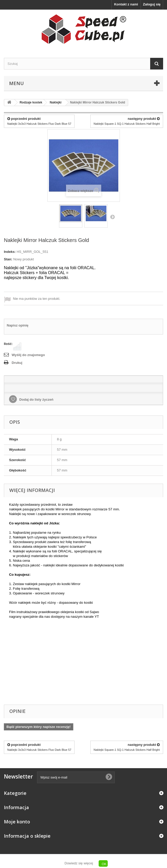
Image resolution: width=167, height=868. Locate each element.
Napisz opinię (18, 325)
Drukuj (17, 363)
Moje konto (17, 822)
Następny (112, 217)
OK (104, 864)
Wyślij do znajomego (28, 355)
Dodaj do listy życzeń (36, 400)
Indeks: (10, 252)
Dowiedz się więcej (79, 863)
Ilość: (8, 344)
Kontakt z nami (126, 4)
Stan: (8, 259)
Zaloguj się (152, 4)
